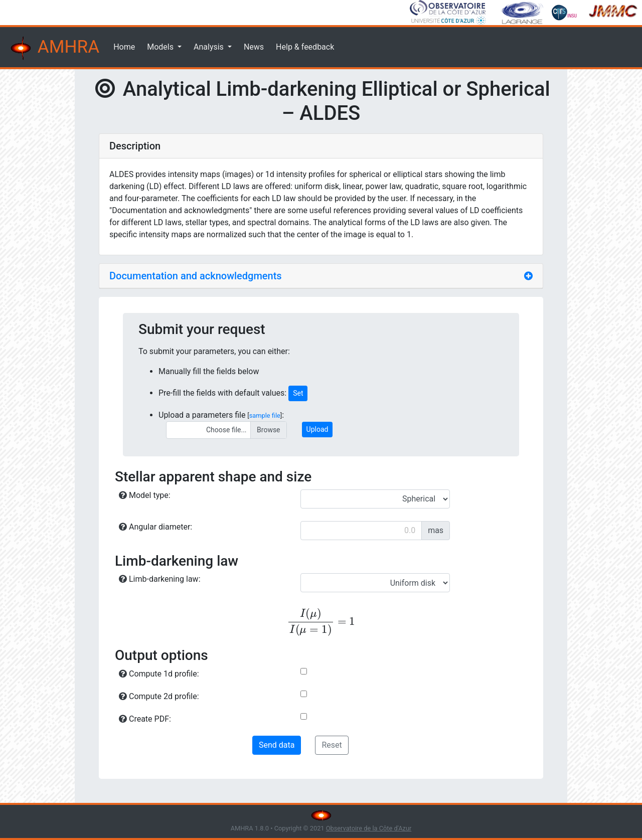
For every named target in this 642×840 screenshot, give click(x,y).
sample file (265, 415)
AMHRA (54, 48)
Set (298, 393)
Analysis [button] (210, 47)
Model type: (145, 495)
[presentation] (321, 622)
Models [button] (161, 47)
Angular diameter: (155, 527)
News (254, 47)
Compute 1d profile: (159, 674)
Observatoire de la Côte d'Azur (369, 828)
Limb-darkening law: (160, 579)
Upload (317, 429)
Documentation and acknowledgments (196, 276)
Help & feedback (305, 47)
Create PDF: (145, 719)
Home (124, 47)
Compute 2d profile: (159, 696)
